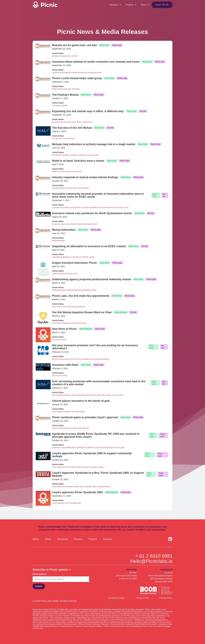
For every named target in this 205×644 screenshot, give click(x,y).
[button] (115, 5)
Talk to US (162, 5)
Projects (93, 539)
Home (36, 539)
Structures (63, 539)
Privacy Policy (166, 598)
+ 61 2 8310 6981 (154, 556)
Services (107, 539)
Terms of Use (143, 598)
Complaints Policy (117, 598)
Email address (40, 574)
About (48, 539)
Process (78, 539)
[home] (49, 5)
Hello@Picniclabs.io (151, 561)
